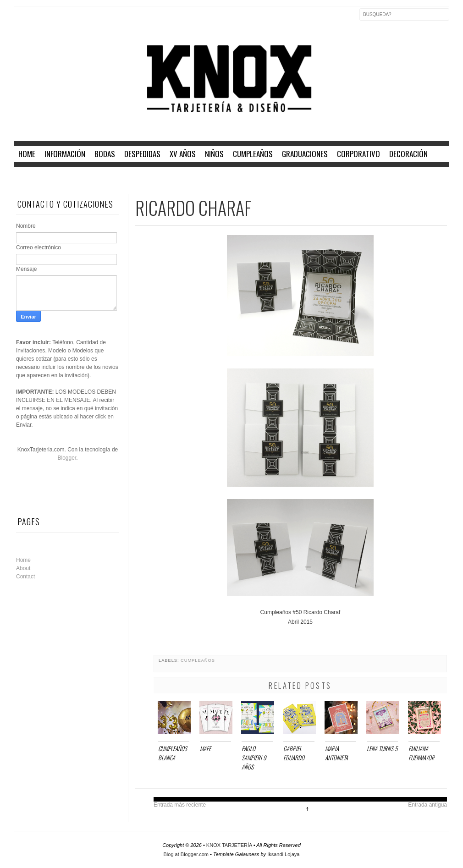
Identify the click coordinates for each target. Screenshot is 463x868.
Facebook (21, 20)
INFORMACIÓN (65, 154)
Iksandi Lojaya (283, 854)
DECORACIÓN (408, 154)
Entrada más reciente (180, 805)
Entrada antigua (427, 805)
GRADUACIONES (305, 154)
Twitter (40, 20)
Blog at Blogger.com (187, 854)
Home (23, 560)
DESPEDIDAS (142, 154)
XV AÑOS (183, 154)
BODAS (105, 154)
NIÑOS (214, 154)
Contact (25, 577)
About (23, 568)
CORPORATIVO (358, 154)
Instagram (60, 20)
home (27, 154)
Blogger (67, 458)
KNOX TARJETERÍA (230, 845)
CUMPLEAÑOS (253, 154)
